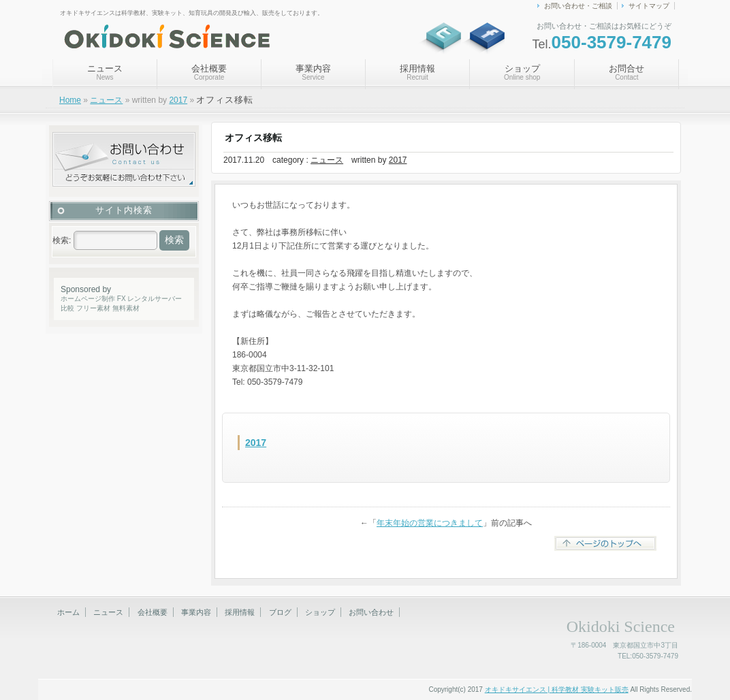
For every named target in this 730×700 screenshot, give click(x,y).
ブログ (280, 612)
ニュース (105, 72)
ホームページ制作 (88, 299)
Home (70, 100)
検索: (62, 240)
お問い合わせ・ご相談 (578, 6)
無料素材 (126, 308)
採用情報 (417, 72)
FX (122, 299)
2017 (178, 100)
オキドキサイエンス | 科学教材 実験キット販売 (557, 689)
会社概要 (209, 72)
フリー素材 (93, 308)
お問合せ (626, 72)
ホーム (68, 612)
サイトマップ (649, 6)
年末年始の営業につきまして (430, 523)
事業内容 (313, 72)
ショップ (522, 72)
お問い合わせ (371, 612)
